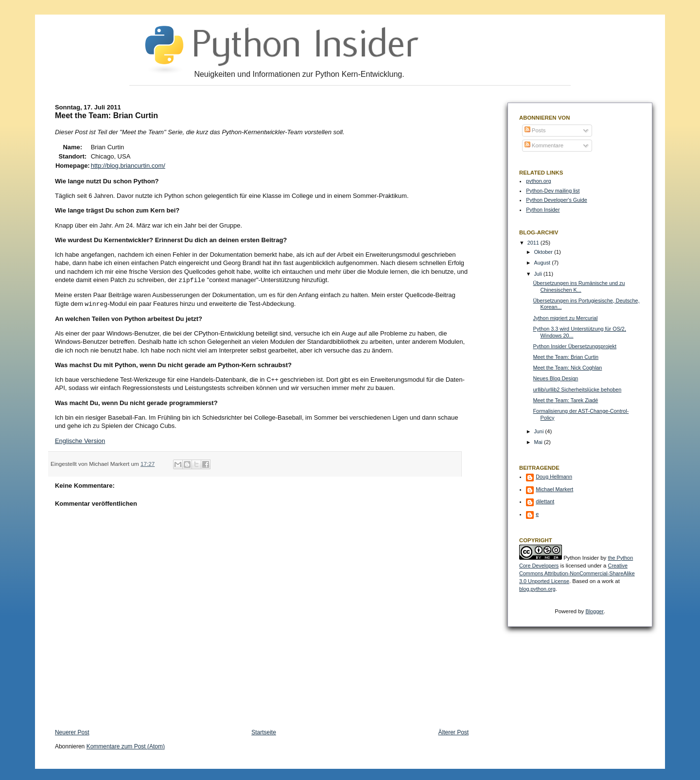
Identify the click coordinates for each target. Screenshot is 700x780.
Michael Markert (554, 489)
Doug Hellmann (554, 477)
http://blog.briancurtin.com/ (128, 166)
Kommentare (544, 145)
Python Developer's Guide (556, 200)
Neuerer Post (72, 731)
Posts (535, 130)
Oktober (544, 252)
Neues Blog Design (556, 378)
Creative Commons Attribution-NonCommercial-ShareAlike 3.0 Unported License (577, 573)
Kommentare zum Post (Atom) (126, 745)
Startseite (264, 731)
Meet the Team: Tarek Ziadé (566, 400)
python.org (538, 181)
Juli (538, 274)
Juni (539, 431)
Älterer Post (453, 731)
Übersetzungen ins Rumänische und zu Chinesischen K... (579, 286)
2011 (534, 243)
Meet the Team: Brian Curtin (566, 357)
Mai (539, 442)
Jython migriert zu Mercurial (566, 318)
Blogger (594, 611)
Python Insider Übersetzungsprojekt (575, 346)
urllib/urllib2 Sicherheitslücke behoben (577, 390)
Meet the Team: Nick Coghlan (568, 368)
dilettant (545, 501)
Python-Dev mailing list (553, 191)
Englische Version (80, 440)
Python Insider (543, 210)
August (543, 263)
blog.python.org (537, 589)
